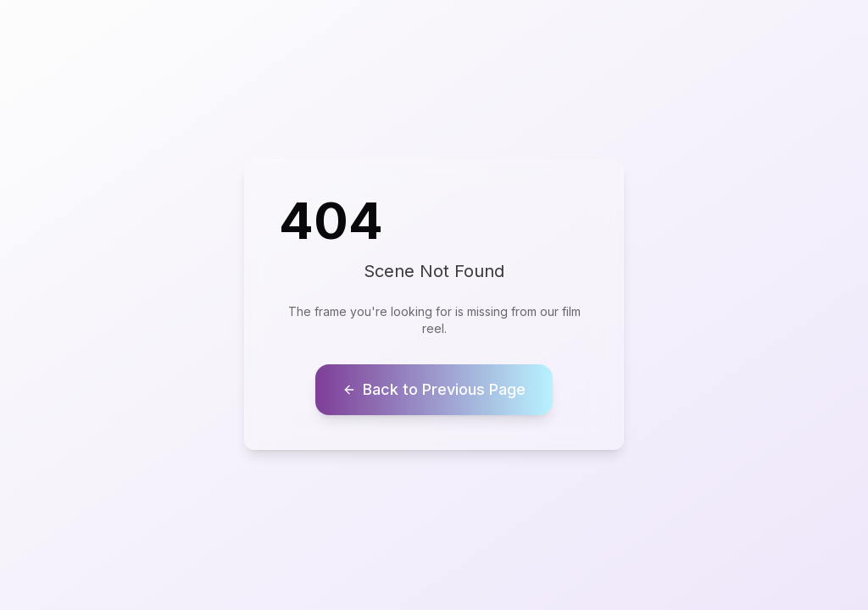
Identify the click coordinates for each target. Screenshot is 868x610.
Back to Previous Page (434, 389)
